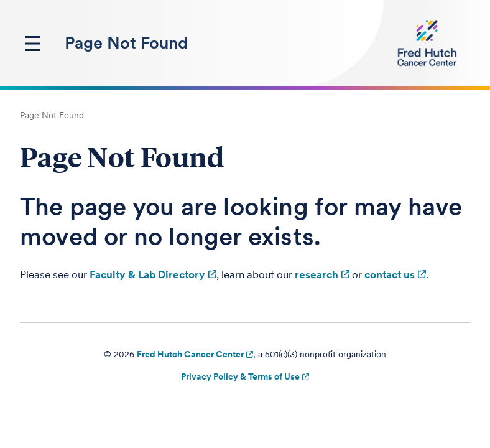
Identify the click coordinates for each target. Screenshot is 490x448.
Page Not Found (126, 43)
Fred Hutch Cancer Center (190, 354)
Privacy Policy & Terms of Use (240, 376)
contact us (390, 274)
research (317, 274)
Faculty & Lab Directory (147, 274)
